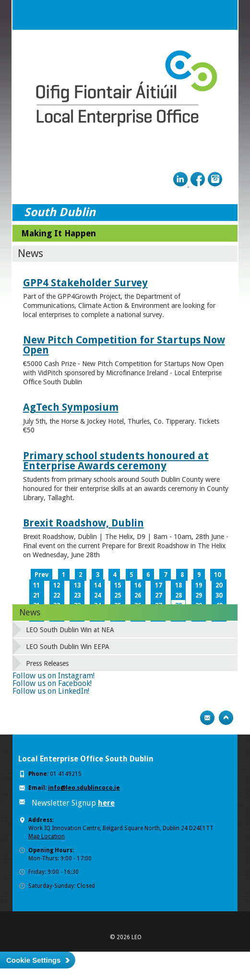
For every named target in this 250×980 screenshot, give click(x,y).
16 (138, 585)
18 (179, 585)
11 (36, 585)
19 (199, 585)
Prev (42, 575)
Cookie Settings (33, 960)
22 (57, 595)
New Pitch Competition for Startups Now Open (124, 345)
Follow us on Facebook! (52, 683)
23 (77, 595)
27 (158, 595)
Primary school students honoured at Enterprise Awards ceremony (116, 461)
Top (226, 718)
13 (77, 585)
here (106, 803)
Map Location (47, 836)
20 (219, 585)
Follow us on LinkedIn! (51, 691)
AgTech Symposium (71, 407)
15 (118, 585)
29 (199, 595)
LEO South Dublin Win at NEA (70, 630)
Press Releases (47, 663)
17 (158, 585)
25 (118, 595)
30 (219, 595)
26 (138, 595)
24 (97, 595)
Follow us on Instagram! (54, 676)
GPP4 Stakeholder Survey (85, 283)
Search (203, 15)
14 (97, 585)
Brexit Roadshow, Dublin (83, 523)
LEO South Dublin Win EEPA (68, 647)
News (30, 612)
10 (217, 575)
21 (36, 595)
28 (179, 595)
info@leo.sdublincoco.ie (84, 788)
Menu (223, 15)
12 (57, 585)
